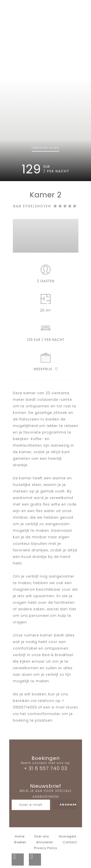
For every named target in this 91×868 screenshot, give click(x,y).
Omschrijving (45, 148)
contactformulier (44, 714)
